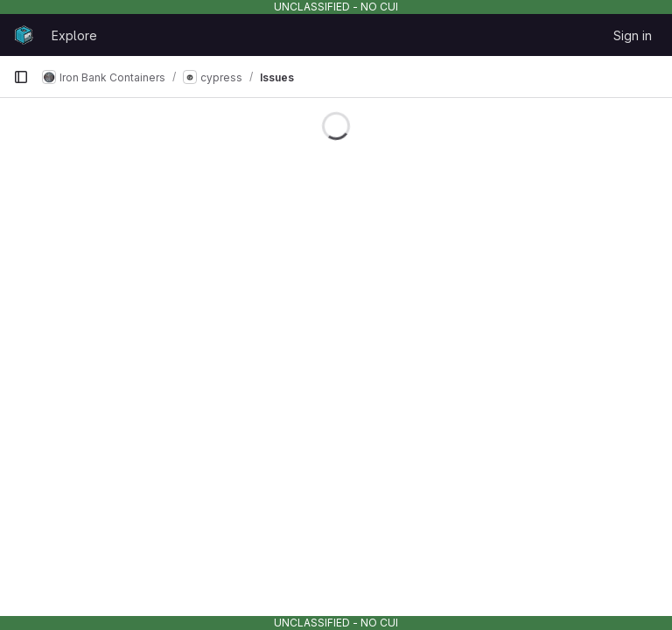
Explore (74, 35)
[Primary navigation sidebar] (21, 77)
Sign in (633, 35)
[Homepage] (24, 35)
